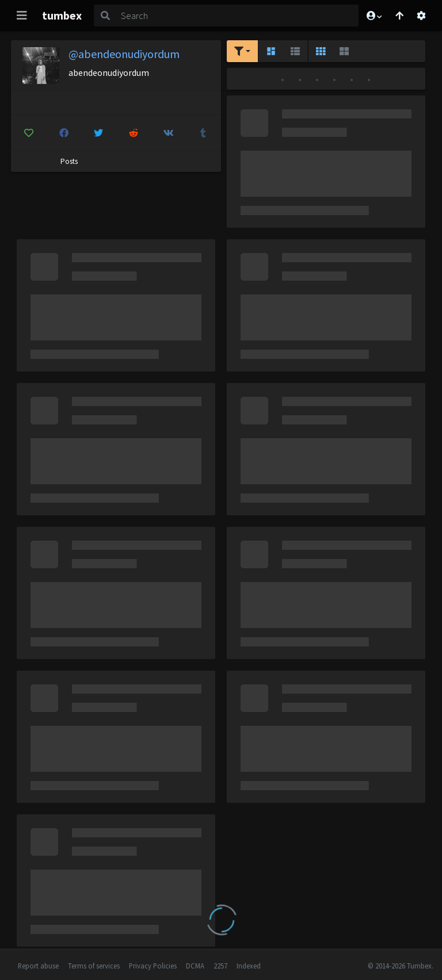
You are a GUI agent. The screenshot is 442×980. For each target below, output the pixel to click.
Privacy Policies (153, 966)
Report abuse (38, 966)
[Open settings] (421, 16)
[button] (374, 16)
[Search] (237, 16)
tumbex (62, 15)
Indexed (249, 966)
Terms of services (94, 966)
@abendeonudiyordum (124, 54)
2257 (220, 966)
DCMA (195, 966)
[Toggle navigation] (22, 16)
